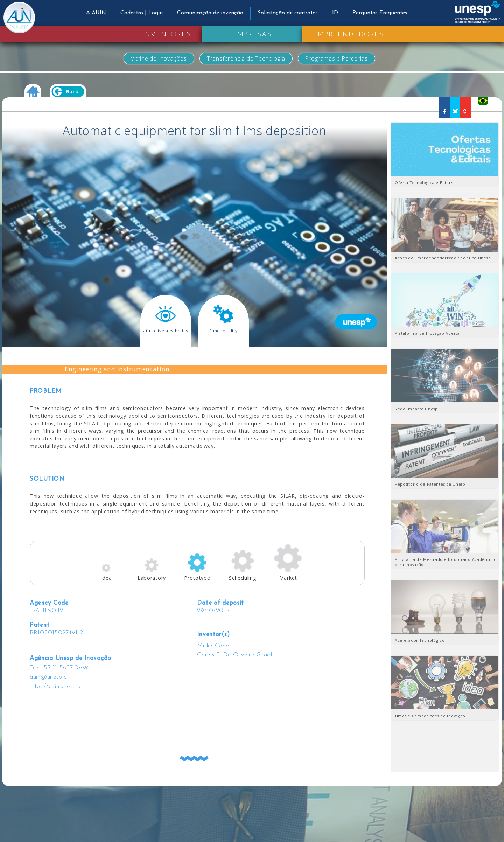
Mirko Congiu (215, 646)
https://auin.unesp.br (56, 686)
